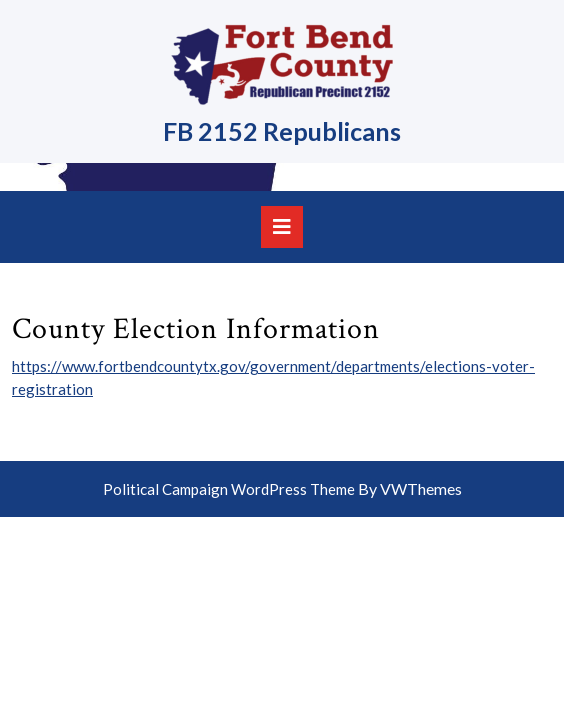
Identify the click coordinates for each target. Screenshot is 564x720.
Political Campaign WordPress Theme (229, 489)
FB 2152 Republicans (282, 131)
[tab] (282, 227)
